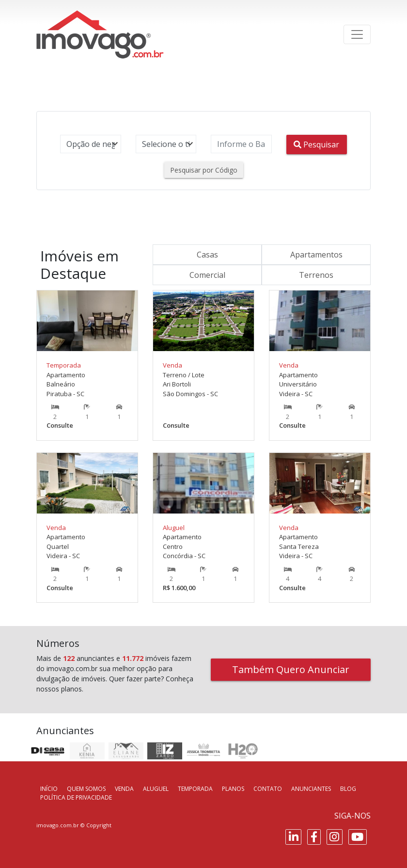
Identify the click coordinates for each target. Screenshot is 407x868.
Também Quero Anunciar (291, 669)
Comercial (207, 275)
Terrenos (316, 275)
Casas (207, 255)
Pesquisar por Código (204, 170)
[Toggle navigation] (357, 34)
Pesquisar (316, 145)
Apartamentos (316, 255)
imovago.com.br (58, 825)
